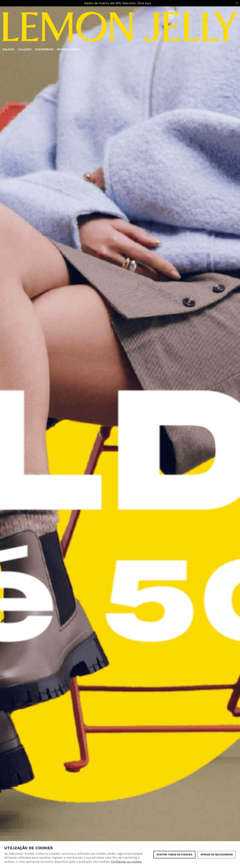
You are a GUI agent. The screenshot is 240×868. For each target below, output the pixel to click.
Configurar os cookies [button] (126, 862)
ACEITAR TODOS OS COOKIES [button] (174, 854)
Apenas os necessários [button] (217, 854)
